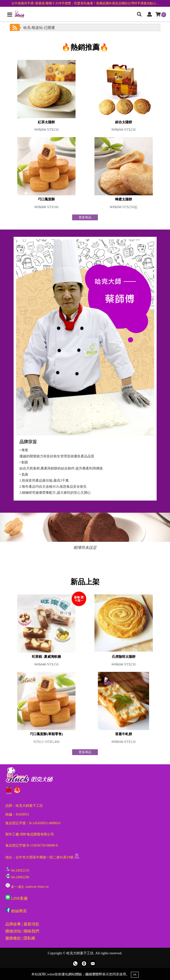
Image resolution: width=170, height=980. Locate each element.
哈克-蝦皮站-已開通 (39, 28)
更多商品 (85, 217)
